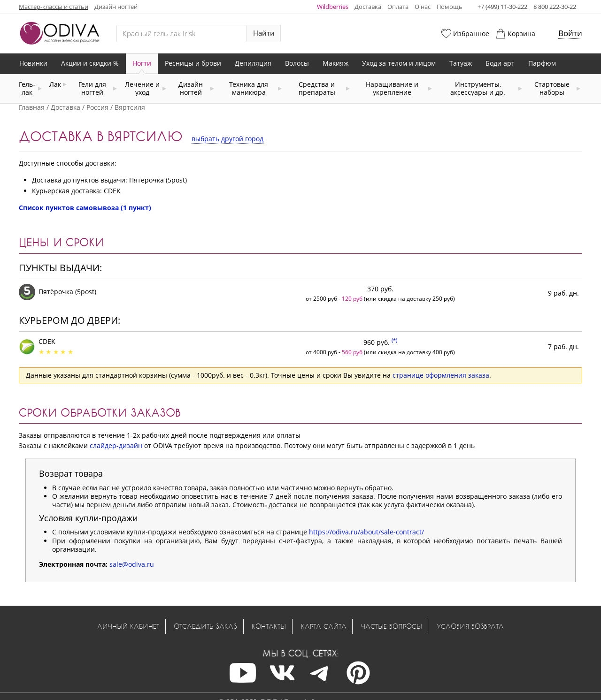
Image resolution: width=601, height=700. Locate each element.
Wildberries (333, 7)
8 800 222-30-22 (555, 7)
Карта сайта (324, 626)
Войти (570, 33)
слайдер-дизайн (116, 445)
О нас (423, 7)
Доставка (368, 7)
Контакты (269, 626)
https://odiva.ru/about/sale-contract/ (366, 532)
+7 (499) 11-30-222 (502, 7)
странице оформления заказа (441, 375)
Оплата (398, 7)
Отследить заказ (205, 626)
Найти (264, 33)
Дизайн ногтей (116, 7)
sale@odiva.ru (132, 564)
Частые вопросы (392, 626)
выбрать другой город (227, 139)
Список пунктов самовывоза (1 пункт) (85, 208)
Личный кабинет (128, 626)
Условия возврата (470, 626)
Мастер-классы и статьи (54, 7)
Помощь (450, 7)
